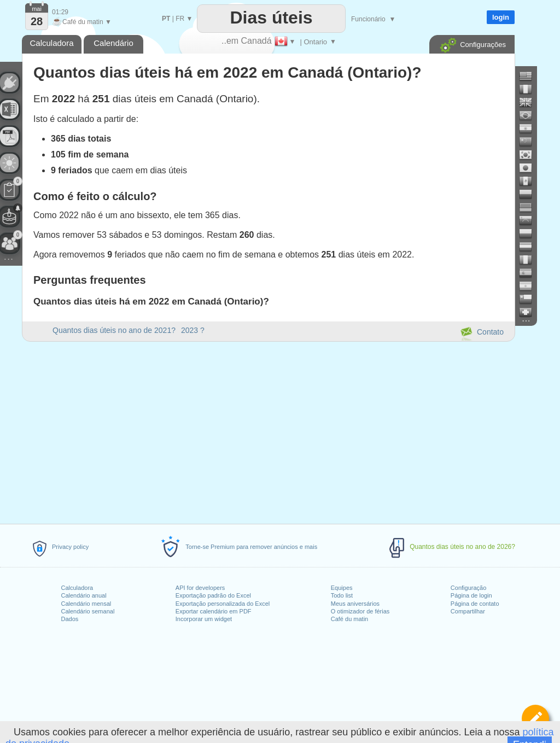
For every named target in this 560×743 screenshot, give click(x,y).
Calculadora (77, 588)
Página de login (471, 595)
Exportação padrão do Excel (213, 595)
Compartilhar (468, 611)
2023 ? (193, 330)
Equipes (342, 588)
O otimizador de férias (360, 611)
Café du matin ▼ (82, 22)
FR (180, 19)
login (501, 17)
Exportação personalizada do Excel (223, 604)
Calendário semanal (87, 611)
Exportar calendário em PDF (214, 611)
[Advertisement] (268, 431)
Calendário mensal (86, 604)
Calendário (113, 43)
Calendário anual (83, 595)
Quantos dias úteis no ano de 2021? (114, 330)
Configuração (468, 588)
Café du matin (349, 619)
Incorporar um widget (204, 619)
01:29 (60, 12)
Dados (69, 619)
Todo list (342, 595)
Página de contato (475, 604)
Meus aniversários (355, 604)
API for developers (200, 588)
